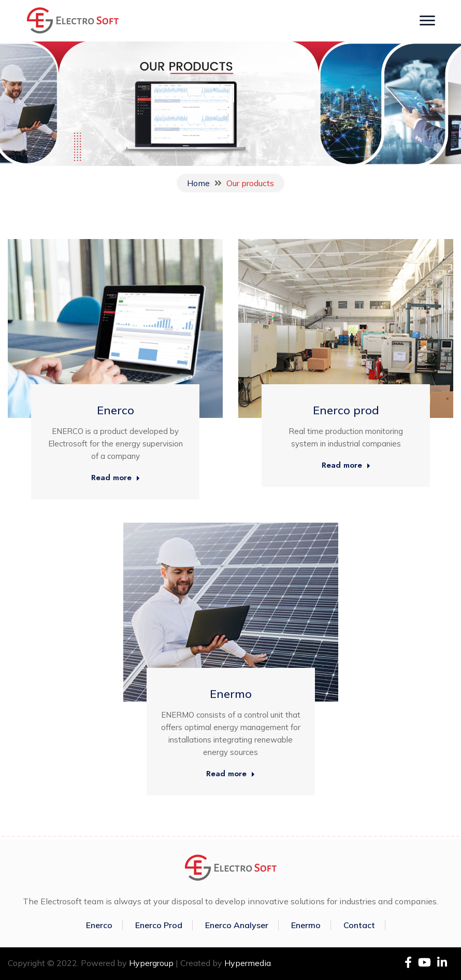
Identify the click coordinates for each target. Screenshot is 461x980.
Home (198, 183)
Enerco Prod (159, 925)
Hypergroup (151, 963)
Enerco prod (346, 410)
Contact (359, 925)
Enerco (116, 410)
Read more (116, 478)
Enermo (231, 694)
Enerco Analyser (237, 925)
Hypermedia (248, 963)
